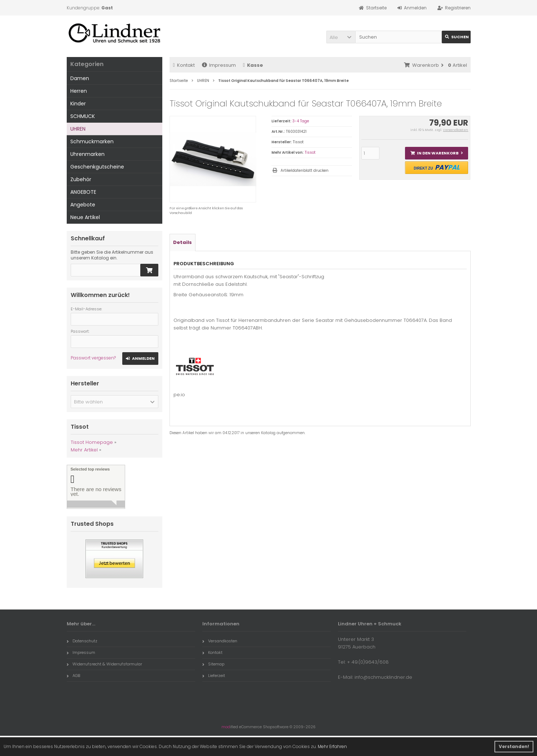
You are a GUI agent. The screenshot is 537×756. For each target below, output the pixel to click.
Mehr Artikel (84, 450)
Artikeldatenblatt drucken (305, 171)
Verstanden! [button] (514, 746)
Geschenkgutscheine (97, 167)
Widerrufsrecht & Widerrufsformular (104, 664)
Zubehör (81, 179)
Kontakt (184, 65)
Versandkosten (455, 130)
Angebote (83, 205)
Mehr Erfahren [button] (332, 746)
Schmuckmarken (92, 141)
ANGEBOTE (83, 192)
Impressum (219, 65)
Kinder (78, 104)
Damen (80, 78)
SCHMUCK (83, 116)
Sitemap (213, 664)
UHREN (78, 129)
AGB (73, 676)
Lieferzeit (214, 676)
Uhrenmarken (87, 154)
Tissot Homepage (92, 442)
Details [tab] (182, 242)
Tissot (310, 152)
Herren (79, 91)
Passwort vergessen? (93, 358)
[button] (341, 37)
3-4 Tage (301, 121)
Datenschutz (82, 641)
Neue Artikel (85, 217)
